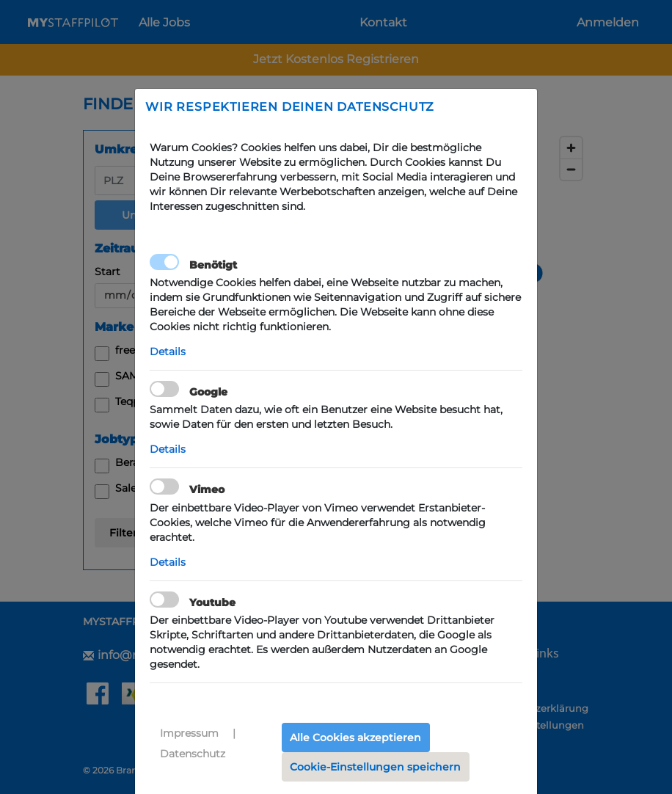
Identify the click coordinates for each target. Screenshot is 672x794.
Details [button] (168, 352)
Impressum (189, 733)
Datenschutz (193, 754)
